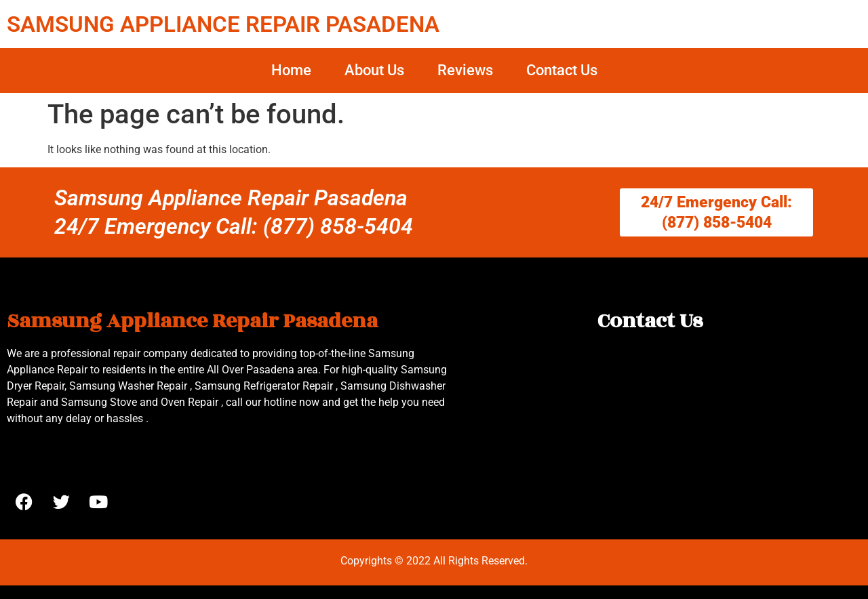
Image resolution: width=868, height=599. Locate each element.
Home (291, 70)
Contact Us (562, 70)
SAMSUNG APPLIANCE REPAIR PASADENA (223, 24)
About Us (374, 70)
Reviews (465, 70)
